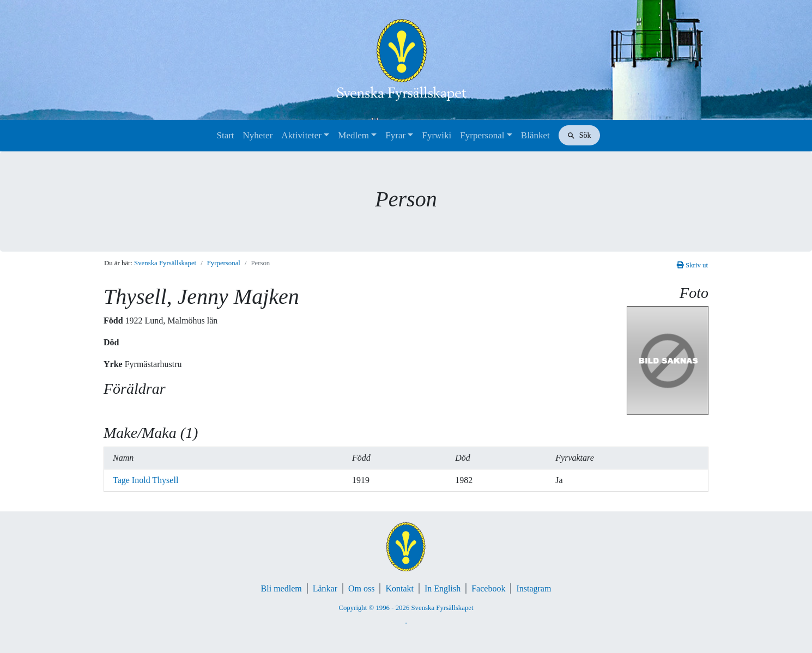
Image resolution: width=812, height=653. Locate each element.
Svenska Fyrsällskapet (165, 263)
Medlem (353, 135)
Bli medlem (281, 588)
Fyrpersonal (482, 135)
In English (443, 588)
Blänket (535, 135)
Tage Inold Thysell (146, 480)
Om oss (361, 588)
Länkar (325, 588)
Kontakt (399, 588)
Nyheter (258, 135)
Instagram (534, 588)
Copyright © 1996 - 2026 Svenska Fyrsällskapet (406, 608)
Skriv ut (692, 265)
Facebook (488, 588)
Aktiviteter (301, 135)
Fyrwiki (437, 135)
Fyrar (395, 135)
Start (225, 135)
